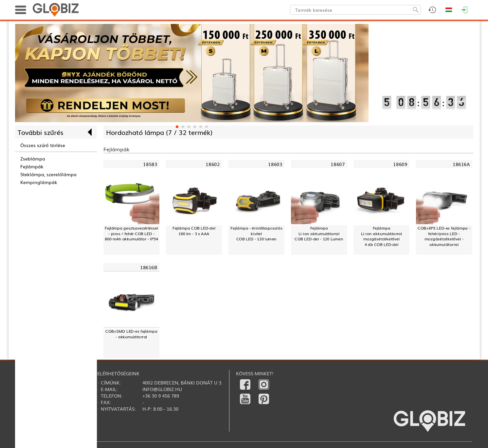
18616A (461, 164)
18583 (150, 164)
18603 (275, 164)
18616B (149, 267)
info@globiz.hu (162, 389)
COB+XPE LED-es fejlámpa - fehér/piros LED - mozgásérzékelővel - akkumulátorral (444, 236)
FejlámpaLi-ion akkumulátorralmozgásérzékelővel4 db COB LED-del (381, 236)
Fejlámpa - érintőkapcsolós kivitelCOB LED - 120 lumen (256, 233)
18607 (338, 164)
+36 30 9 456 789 (161, 396)
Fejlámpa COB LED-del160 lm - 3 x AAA (194, 231)
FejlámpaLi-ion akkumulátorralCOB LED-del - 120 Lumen (319, 233)
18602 (213, 164)
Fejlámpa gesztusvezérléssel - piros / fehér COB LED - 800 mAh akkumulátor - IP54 (131, 233)
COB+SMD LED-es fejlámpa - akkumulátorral (131, 334)
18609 (400, 164)
